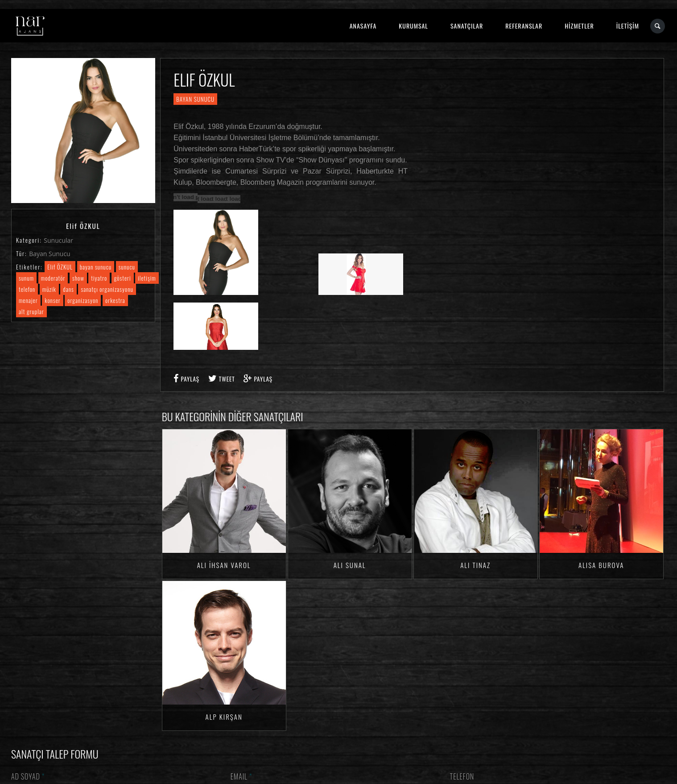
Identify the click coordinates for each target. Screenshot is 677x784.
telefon (27, 289)
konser (52, 300)
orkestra (115, 300)
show (78, 278)
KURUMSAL (413, 26)
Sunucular (58, 240)
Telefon (462, 776)
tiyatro (99, 278)
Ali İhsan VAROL (224, 565)
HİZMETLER (579, 26)
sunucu (127, 267)
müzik (49, 289)
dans (68, 289)
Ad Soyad (28, 776)
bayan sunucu (96, 267)
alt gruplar (31, 311)
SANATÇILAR (467, 26)
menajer (28, 300)
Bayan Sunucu (50, 254)
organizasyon (83, 300)
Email (241, 776)
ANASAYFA (363, 26)
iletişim (147, 278)
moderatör (53, 278)
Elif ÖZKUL (60, 267)
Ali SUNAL (350, 565)
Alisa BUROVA (601, 565)
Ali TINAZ (475, 565)
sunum (26, 278)
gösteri (123, 278)
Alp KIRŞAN (224, 717)
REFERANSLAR (524, 26)
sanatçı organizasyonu (107, 289)
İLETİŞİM (628, 26)
